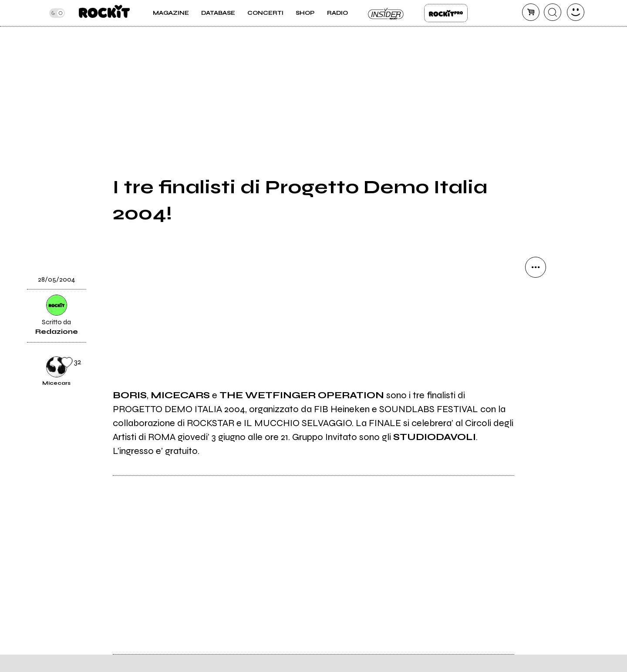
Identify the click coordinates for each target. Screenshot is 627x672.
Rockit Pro (446, 13)
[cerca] (553, 12)
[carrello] (531, 12)
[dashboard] (576, 12)
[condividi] (536, 267)
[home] (104, 13)
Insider (386, 13)
